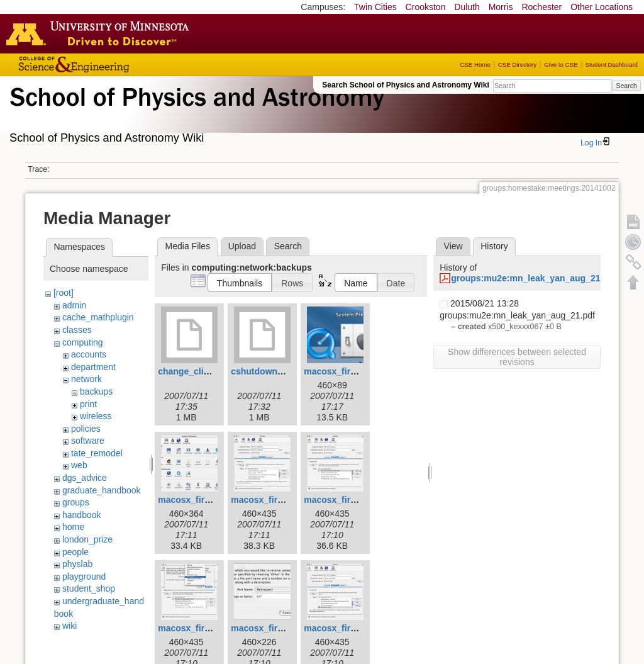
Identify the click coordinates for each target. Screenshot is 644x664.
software (88, 441)
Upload (242, 246)
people (75, 552)
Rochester (541, 7)
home (73, 527)
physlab (77, 564)
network (86, 379)
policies (86, 429)
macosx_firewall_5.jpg (278, 500)
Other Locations (602, 7)
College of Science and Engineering (113, 65)
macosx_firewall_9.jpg (351, 628)
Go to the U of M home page (101, 33)
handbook (82, 515)
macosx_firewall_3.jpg (351, 371)
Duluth (467, 7)
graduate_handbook (102, 490)
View (453, 246)
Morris (501, 7)
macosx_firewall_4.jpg (205, 500)
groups (76, 502)
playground (84, 577)
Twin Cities (375, 7)
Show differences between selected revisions (517, 357)
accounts (89, 354)
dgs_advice (85, 478)
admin (74, 305)
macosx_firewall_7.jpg (205, 628)
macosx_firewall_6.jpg (351, 500)
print (88, 404)
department (93, 367)
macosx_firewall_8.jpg (278, 628)
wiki (69, 626)
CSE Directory (517, 65)
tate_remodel (97, 453)
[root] (64, 293)
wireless (96, 416)
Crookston (426, 7)
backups (96, 391)
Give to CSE (561, 65)
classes (77, 330)
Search (626, 86)
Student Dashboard (612, 65)
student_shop (89, 588)
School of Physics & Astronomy (195, 112)
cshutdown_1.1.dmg (273, 371)
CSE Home (475, 65)
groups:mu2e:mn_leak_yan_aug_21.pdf (534, 278)
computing (83, 342)
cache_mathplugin (98, 317)
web (79, 465)
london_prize (87, 539)
